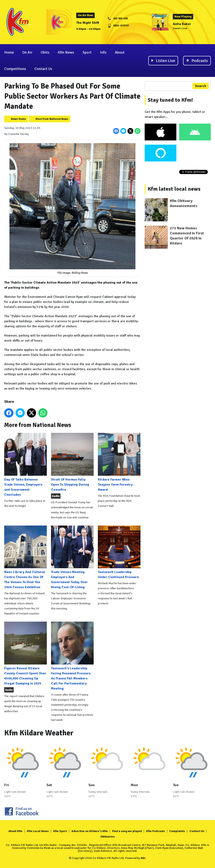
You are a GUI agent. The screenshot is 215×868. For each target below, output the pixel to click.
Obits (45, 52)
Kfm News (66, 52)
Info (103, 52)
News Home (18, 119)
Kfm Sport (60, 831)
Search (201, 86)
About (120, 52)
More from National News (52, 119)
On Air (27, 52)
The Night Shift (88, 23)
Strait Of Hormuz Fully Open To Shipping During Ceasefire (72, 462)
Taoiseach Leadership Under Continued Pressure (119, 552)
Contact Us (43, 69)
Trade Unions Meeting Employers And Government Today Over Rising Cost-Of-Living (72, 557)
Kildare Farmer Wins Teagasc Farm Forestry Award (119, 462)
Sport (87, 52)
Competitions (15, 69)
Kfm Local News (38, 831)
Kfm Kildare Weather (39, 733)
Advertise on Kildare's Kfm (90, 831)
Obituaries (107, 837)
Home (9, 52)
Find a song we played (127, 831)
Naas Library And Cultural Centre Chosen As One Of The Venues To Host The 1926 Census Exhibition (26, 557)
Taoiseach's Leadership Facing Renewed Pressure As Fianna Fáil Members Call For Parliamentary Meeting (72, 656)
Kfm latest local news (174, 189)
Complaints (177, 831)
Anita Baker (182, 24)
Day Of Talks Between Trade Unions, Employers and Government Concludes (26, 465)
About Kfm (15, 831)
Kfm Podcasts (155, 831)
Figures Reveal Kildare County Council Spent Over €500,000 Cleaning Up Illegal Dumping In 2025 (26, 653)
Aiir (143, 858)
